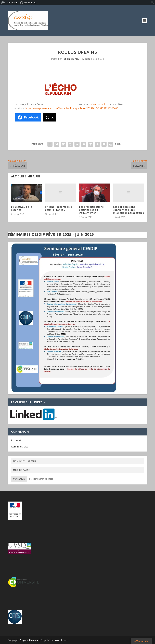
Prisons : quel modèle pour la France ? (59, 208)
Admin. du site (20, 447)
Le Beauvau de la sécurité (22, 208)
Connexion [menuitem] (12, 3)
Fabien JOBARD (71, 59)
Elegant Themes (29, 640)
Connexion (19, 479)
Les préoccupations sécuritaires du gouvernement (91, 210)
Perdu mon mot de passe (41, 479)
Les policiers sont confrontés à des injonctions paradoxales (129, 210)
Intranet (16, 440)
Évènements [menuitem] (28, 3)
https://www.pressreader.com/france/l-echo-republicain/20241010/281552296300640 (72, 108)
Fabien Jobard (97, 104)
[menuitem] (3, 3)
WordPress (61, 640)
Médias (86, 59)
